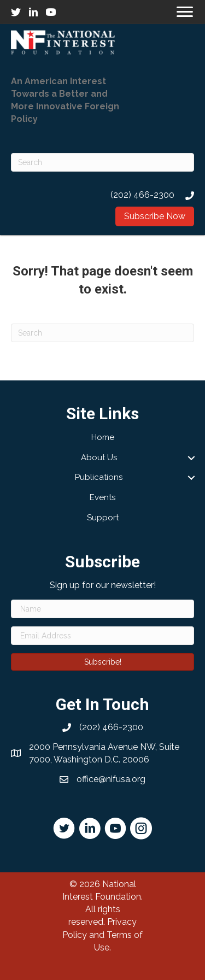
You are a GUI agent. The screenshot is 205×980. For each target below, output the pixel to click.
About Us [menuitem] (99, 457)
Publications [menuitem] (99, 477)
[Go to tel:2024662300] (102, 195)
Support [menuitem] (103, 518)
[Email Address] (102, 636)
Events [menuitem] (102, 497)
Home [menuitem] (103, 437)
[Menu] (185, 12)
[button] (155, 216)
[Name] (102, 609)
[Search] (102, 162)
